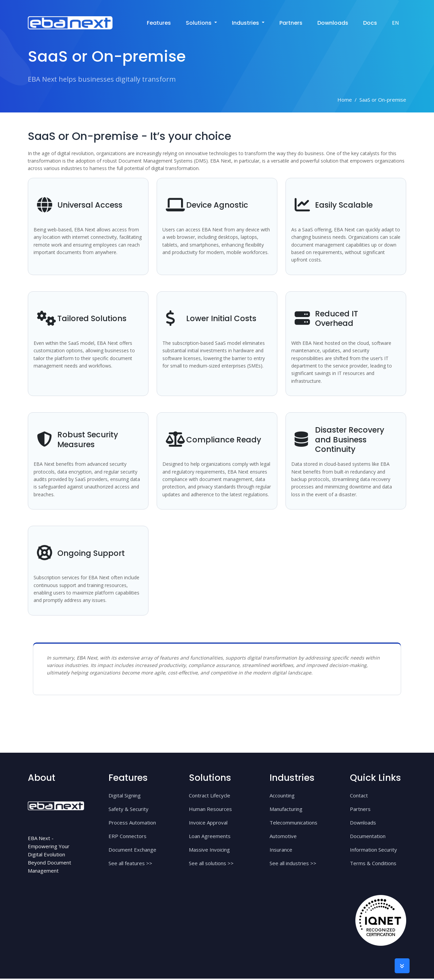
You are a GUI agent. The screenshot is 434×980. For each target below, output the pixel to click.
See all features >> (130, 864)
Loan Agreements (210, 837)
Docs (370, 22)
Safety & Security (129, 810)
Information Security (373, 851)
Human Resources (210, 810)
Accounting (282, 797)
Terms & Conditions (373, 864)
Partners (291, 22)
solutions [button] (199, 22)
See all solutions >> (211, 864)
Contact (359, 797)
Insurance (281, 851)
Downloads (333, 22)
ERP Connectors (127, 837)
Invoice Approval (208, 824)
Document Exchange (132, 851)
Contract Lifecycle (210, 797)
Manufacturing (286, 810)
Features (159, 22)
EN (395, 22)
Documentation (368, 837)
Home (345, 100)
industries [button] (246, 22)
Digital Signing (125, 797)
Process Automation (132, 824)
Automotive (283, 837)
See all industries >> (293, 864)
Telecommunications (293, 824)
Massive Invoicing (209, 851)
